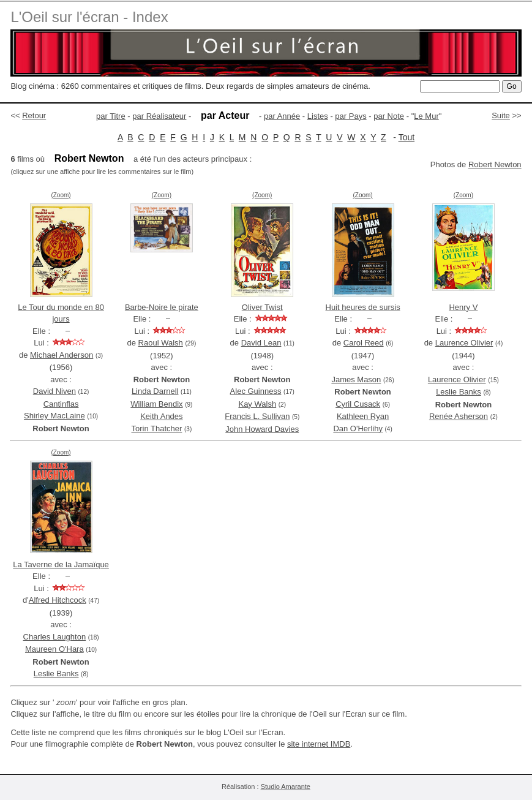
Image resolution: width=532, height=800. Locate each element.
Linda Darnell (155, 391)
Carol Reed (364, 343)
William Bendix (156, 404)
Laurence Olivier (464, 343)
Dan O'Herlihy (358, 428)
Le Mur (426, 116)
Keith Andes (161, 416)
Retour (34, 115)
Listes (318, 116)
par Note (389, 116)
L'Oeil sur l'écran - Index (89, 17)
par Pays (350, 116)
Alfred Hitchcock (58, 600)
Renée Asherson (459, 416)
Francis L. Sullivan (257, 416)
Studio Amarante (286, 787)
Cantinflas (61, 404)
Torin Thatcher (157, 428)
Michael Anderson (62, 355)
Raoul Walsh (161, 343)
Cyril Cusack (358, 404)
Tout (406, 137)
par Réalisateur (159, 116)
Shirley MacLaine (54, 416)
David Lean (261, 343)
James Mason (356, 379)
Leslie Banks (459, 392)
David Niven (54, 391)
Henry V (463, 307)
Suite (501, 115)
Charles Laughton (55, 637)
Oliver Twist (262, 307)
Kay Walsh (257, 404)
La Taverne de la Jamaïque (61, 564)
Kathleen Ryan (363, 416)
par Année (282, 116)
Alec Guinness (256, 391)
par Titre (111, 116)
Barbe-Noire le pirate (162, 307)
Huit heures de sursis (363, 307)
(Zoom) (61, 195)
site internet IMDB (319, 744)
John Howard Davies (262, 429)
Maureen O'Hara (54, 649)
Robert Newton (495, 164)
